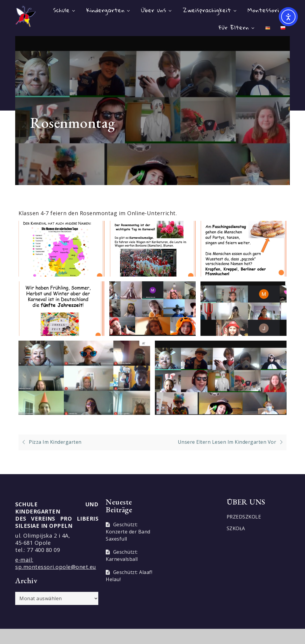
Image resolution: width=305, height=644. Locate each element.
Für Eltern (237, 27)
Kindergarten (109, 10)
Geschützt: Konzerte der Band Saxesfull (128, 532)
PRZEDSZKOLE (244, 517)
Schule (65, 10)
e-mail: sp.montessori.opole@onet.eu (56, 563)
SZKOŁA (236, 528)
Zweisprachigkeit (210, 10)
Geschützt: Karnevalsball (122, 555)
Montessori (267, 10)
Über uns (157, 10)
